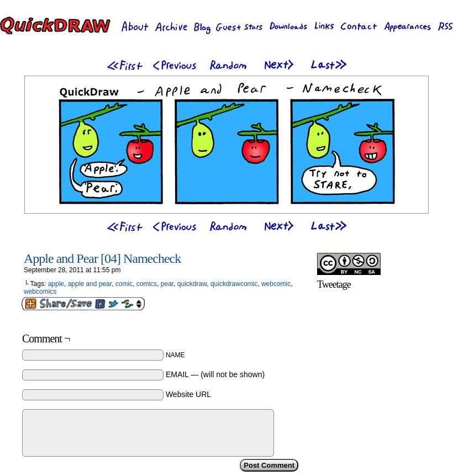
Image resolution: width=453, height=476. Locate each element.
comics (147, 284)
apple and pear (90, 284)
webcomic (276, 284)
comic (124, 284)
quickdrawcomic (234, 284)
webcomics (40, 292)
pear (167, 284)
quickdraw (192, 284)
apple (56, 284)
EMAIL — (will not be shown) (215, 374)
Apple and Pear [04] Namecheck (102, 258)
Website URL (188, 394)
